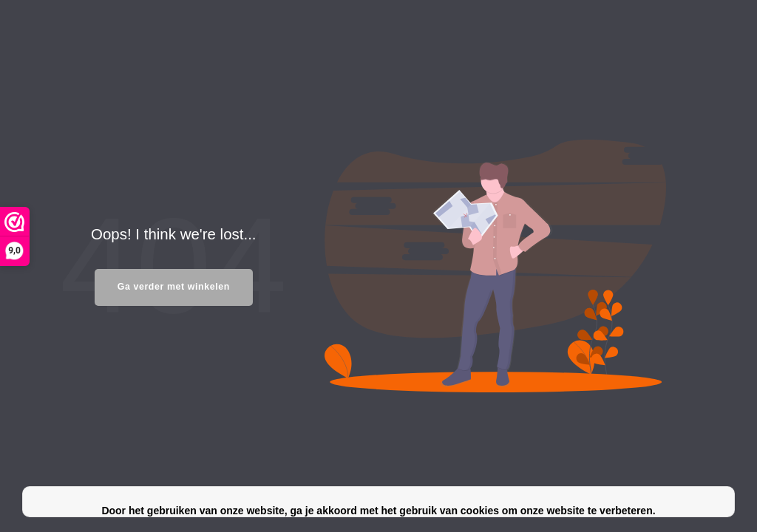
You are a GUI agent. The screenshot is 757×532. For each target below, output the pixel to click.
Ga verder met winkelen (174, 287)
